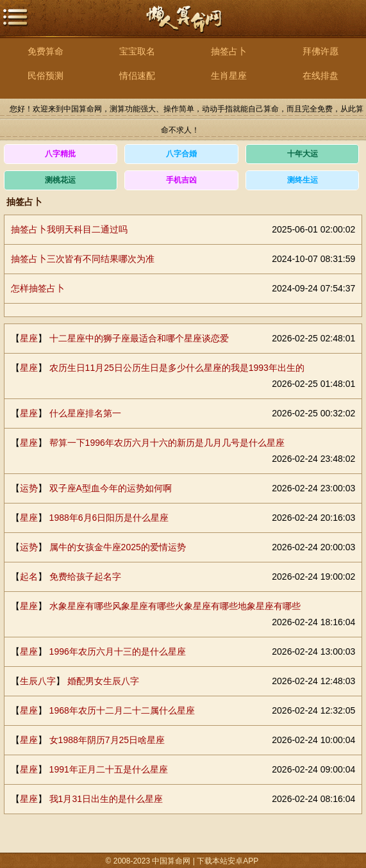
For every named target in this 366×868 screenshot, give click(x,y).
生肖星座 (229, 76)
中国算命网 (183, 26)
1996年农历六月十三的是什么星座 (118, 651)
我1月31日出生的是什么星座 (106, 799)
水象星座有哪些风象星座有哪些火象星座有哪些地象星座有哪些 (175, 606)
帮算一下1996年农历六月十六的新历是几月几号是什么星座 (167, 443)
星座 (29, 338)
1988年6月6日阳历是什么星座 (109, 518)
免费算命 (46, 51)
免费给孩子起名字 (85, 577)
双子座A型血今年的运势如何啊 (111, 488)
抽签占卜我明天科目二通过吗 (69, 229)
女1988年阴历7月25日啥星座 (107, 740)
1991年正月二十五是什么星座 (109, 769)
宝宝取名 (137, 51)
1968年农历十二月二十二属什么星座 (122, 710)
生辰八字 (38, 681)
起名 (29, 577)
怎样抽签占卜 (38, 288)
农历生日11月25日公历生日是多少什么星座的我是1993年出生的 (177, 368)
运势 (29, 488)
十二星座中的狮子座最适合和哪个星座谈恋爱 (139, 338)
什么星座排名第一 (85, 413)
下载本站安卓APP (228, 861)
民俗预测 (46, 76)
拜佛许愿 (320, 51)
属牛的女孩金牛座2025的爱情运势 (118, 547)
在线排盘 (320, 76)
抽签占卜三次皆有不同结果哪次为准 (83, 259)
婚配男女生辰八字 (103, 681)
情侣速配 (137, 76)
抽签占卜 (229, 51)
